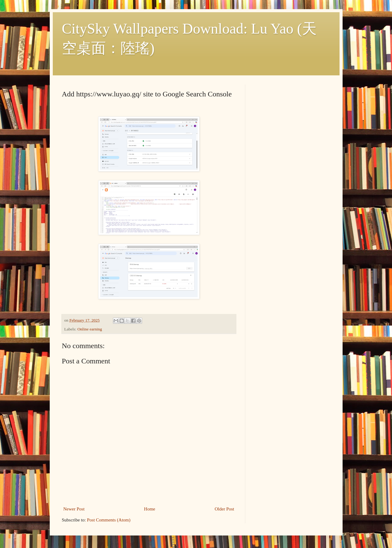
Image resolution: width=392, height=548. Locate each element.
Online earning (90, 329)
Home (150, 509)
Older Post (225, 509)
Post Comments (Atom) (109, 520)
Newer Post (74, 509)
